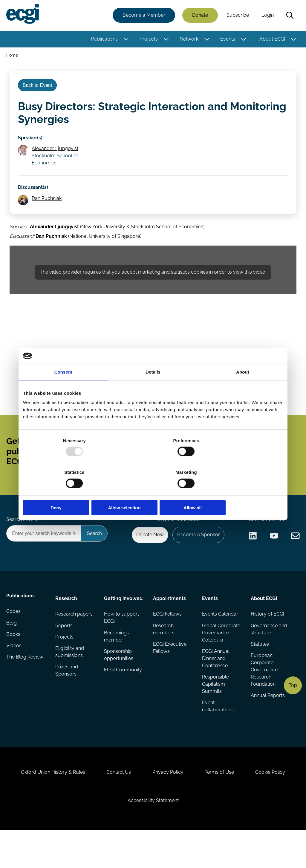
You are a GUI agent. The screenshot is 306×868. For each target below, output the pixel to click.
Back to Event (39, 89)
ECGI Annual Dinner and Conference (215, 683)
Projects (148, 40)
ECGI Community (123, 695)
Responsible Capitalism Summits (215, 709)
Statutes (259, 669)
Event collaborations (218, 732)
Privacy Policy (168, 805)
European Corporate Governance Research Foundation (264, 695)
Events (227, 40)
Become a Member (143, 16)
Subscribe (237, 16)
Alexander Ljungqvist (56, 155)
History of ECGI (267, 637)
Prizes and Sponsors (67, 696)
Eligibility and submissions (70, 677)
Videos (15, 673)
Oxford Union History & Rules (48, 805)
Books (14, 661)
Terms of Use (222, 805)
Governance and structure (268, 653)
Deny (66, 492)
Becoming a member (118, 660)
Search (289, 16)
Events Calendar (220, 637)
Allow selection (153, 492)
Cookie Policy (276, 805)
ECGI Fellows (167, 637)
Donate (199, 16)
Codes (14, 637)
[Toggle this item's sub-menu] (125, 40)
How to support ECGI (122, 641)
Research (67, 621)
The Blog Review (26, 685)
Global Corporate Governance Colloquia (221, 657)
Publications (103, 40)
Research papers (75, 637)
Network (188, 40)
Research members (164, 653)
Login (267, 16)
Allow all (240, 492)
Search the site (23, 540)
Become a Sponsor (197, 556)
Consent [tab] (64, 388)
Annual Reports (267, 721)
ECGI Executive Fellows (170, 672)
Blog (12, 649)
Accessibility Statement (153, 836)
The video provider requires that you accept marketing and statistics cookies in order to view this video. (153, 284)
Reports (65, 649)
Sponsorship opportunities (119, 679)
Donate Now (147, 556)
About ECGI (271, 40)
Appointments (169, 621)
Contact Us (116, 805)
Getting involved (124, 621)
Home (13, 56)
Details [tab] (153, 388)
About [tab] (243, 388)
